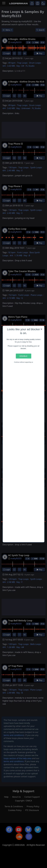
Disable (23, 356)
